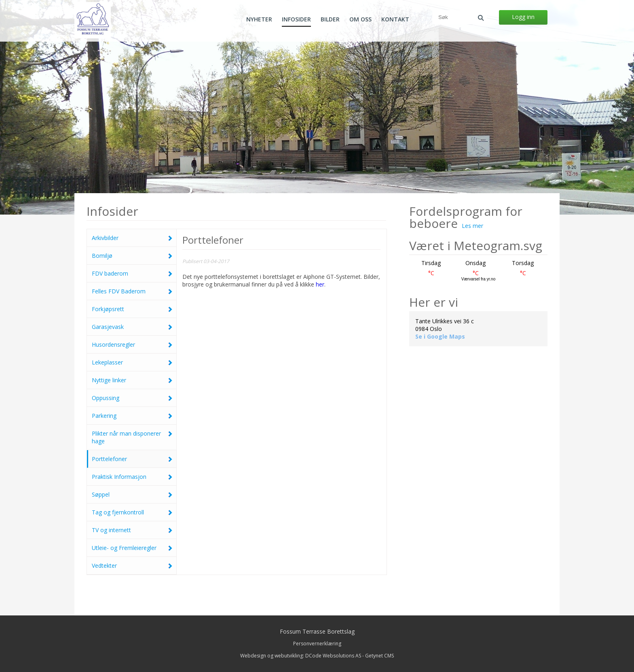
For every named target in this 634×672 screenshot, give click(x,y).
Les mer (472, 226)
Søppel (132, 494)
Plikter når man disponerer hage (132, 437)
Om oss (360, 19)
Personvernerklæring (317, 644)
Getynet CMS (379, 656)
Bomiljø (132, 256)
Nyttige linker (132, 380)
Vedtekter (132, 566)
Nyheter (259, 19)
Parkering (132, 416)
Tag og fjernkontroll (132, 512)
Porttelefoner (132, 459)
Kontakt (395, 19)
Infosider (296, 19)
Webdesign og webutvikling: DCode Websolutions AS (301, 656)
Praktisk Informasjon (132, 477)
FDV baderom (132, 273)
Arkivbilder (132, 238)
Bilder (330, 19)
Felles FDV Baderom (132, 291)
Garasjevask (132, 327)
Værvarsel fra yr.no (478, 279)
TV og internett (132, 530)
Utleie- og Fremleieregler (132, 548)
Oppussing (132, 398)
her (320, 284)
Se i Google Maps (440, 336)
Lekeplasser (132, 362)
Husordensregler (132, 344)
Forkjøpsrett (132, 309)
